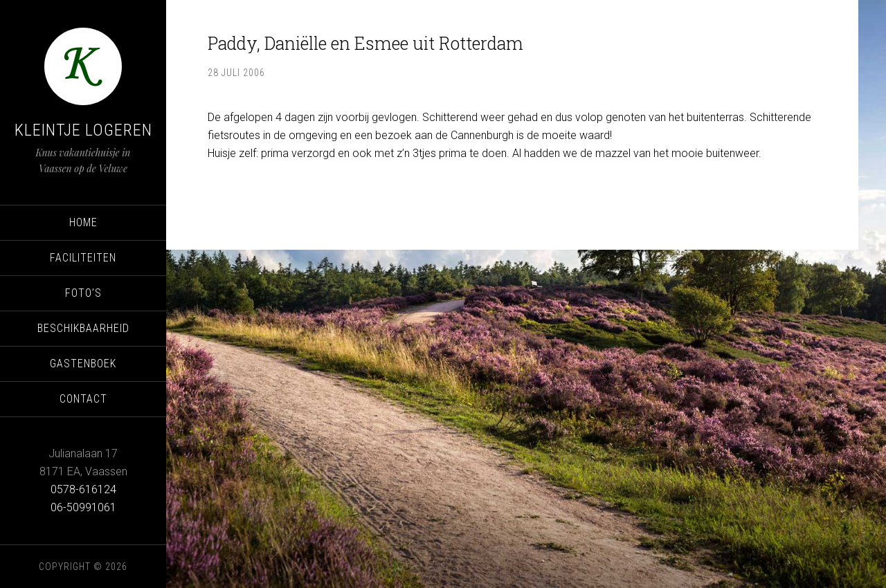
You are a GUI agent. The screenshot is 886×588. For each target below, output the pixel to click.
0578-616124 (83, 489)
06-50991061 (83, 507)
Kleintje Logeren (83, 130)
